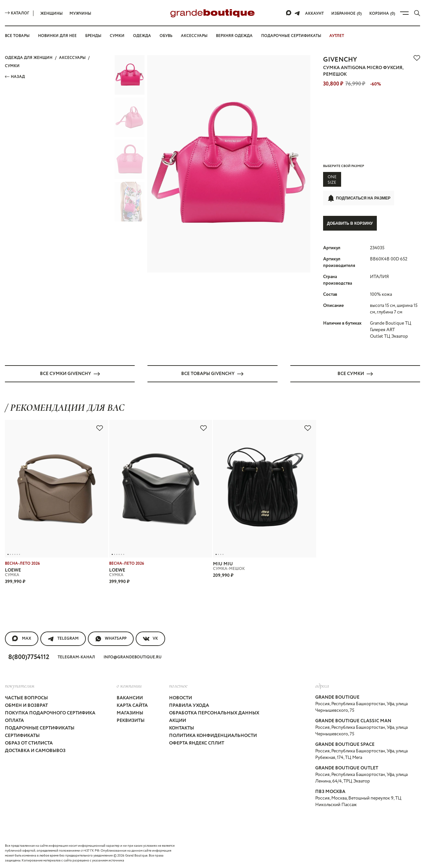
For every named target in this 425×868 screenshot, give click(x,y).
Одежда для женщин (29, 58)
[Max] (289, 13)
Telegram (63, 638)
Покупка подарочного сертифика (50, 713)
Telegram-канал (76, 657)
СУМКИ (12, 66)
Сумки (117, 36)
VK (150, 638)
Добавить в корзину (350, 223)
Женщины (51, 14)
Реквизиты (131, 720)
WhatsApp (111, 638)
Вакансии (130, 698)
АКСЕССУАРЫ (72, 58)
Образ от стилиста (29, 743)
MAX (22, 638)
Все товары (17, 36)
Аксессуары (194, 36)
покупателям (20, 685)
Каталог (17, 13)
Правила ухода (189, 705)
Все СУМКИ (355, 373)
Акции (178, 720)
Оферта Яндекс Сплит (197, 743)
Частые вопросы (26, 698)
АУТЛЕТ (337, 36)
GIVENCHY (340, 60)
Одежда (142, 36)
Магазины (130, 713)
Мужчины (80, 14)
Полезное (178, 685)
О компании (129, 685)
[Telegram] (297, 13)
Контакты (182, 728)
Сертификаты (22, 735)
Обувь (166, 36)
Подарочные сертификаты (291, 36)
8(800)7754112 (29, 657)
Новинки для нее (57, 36)
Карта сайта (132, 705)
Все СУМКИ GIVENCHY (70, 373)
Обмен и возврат (26, 705)
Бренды (93, 36)
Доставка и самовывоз (35, 750)
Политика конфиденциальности (213, 735)
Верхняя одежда (234, 36)
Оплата (14, 720)
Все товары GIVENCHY (212, 373)
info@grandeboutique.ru (133, 657)
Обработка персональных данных (214, 713)
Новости (181, 698)
